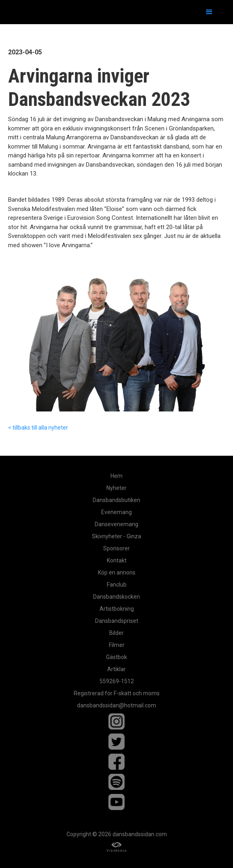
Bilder (116, 633)
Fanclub (117, 585)
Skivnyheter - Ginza (116, 536)
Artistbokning (117, 609)
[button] (209, 12)
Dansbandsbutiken (116, 500)
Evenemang (116, 512)
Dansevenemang (116, 524)
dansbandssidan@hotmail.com (116, 705)
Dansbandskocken (116, 597)
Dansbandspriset (117, 621)
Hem (116, 476)
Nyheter (116, 488)
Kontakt (117, 560)
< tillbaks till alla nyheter (38, 428)
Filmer (117, 645)
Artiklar (116, 669)
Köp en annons (117, 572)
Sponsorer (116, 548)
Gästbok (116, 657)
